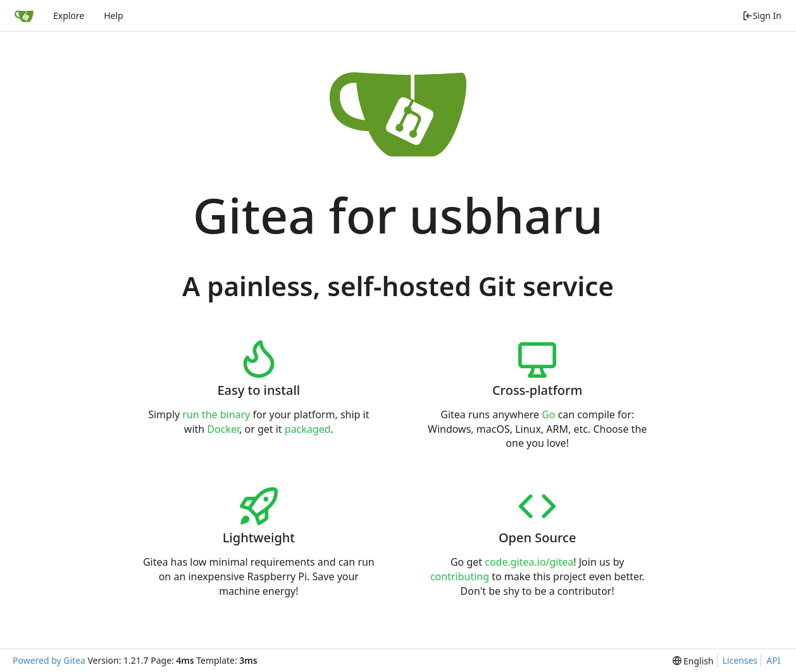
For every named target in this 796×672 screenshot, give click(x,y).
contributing (460, 576)
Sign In (762, 16)
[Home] (24, 16)
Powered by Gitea (49, 660)
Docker (223, 429)
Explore (69, 16)
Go (548, 414)
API (773, 660)
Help (114, 16)
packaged (308, 429)
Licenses (740, 660)
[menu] (693, 661)
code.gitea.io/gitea (529, 562)
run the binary (216, 414)
